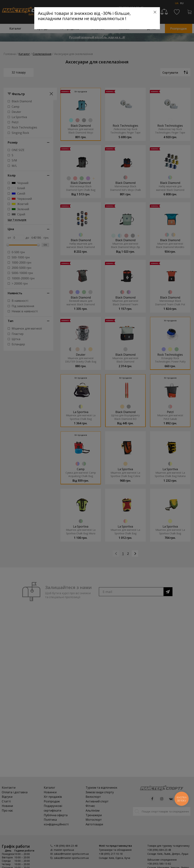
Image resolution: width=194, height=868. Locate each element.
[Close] (155, 12)
